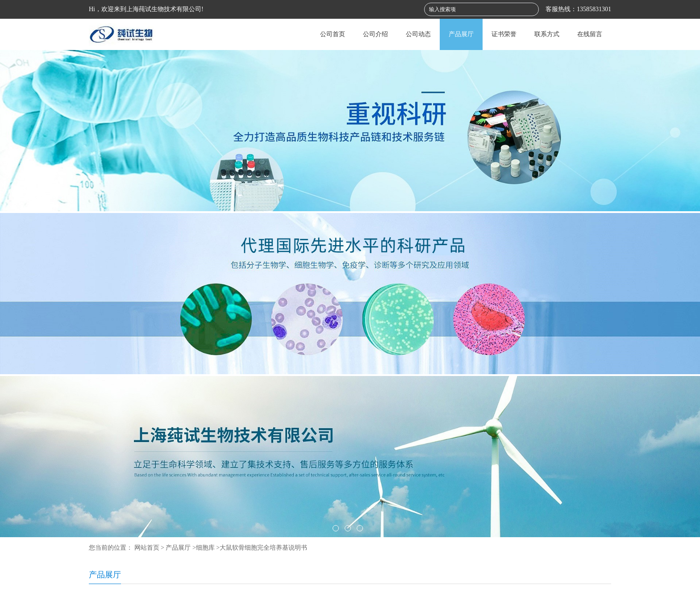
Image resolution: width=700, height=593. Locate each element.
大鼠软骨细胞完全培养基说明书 (263, 548)
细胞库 (205, 548)
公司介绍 (375, 34)
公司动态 (418, 34)
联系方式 (547, 34)
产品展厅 (461, 34)
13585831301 (594, 9)
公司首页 (333, 34)
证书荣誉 (504, 34)
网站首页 (147, 548)
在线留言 (590, 34)
